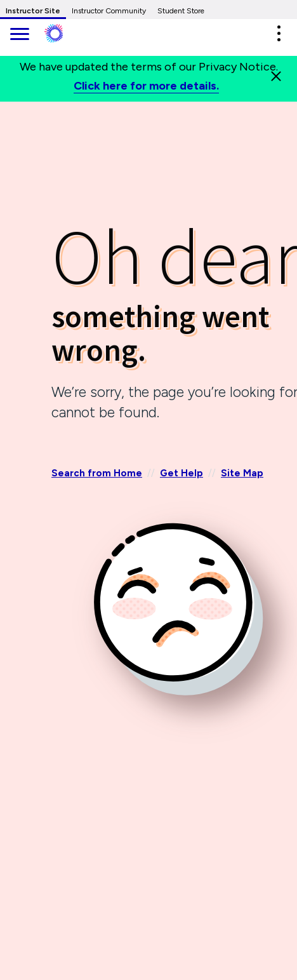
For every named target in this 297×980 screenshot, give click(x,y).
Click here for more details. (146, 86)
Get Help (181, 473)
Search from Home (97, 473)
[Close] (276, 76)
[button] (279, 33)
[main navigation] (19, 35)
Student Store (181, 11)
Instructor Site (33, 11)
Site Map (242, 473)
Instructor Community (109, 11)
